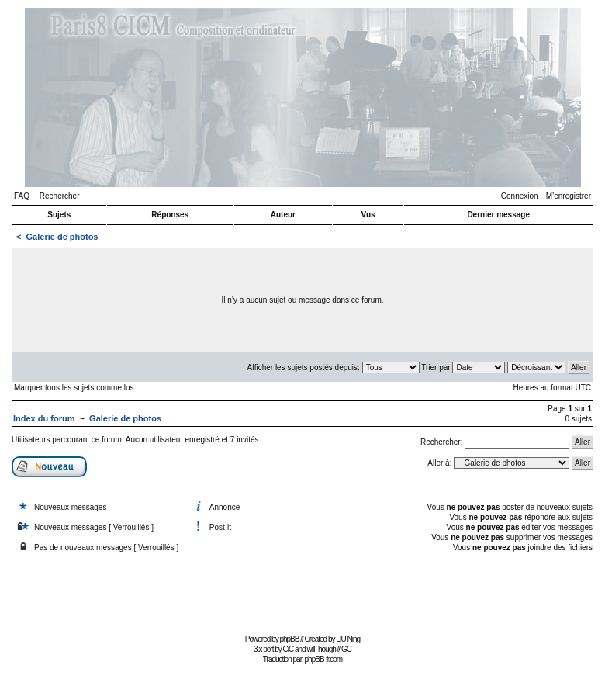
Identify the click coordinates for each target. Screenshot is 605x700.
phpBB (289, 639)
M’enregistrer (569, 196)
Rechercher (60, 196)
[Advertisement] (302, 595)
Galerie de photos (62, 237)
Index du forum (44, 418)
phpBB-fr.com (324, 659)
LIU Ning (348, 639)
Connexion (520, 196)
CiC (289, 649)
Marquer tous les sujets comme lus (74, 388)
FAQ (22, 196)
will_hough (322, 649)
